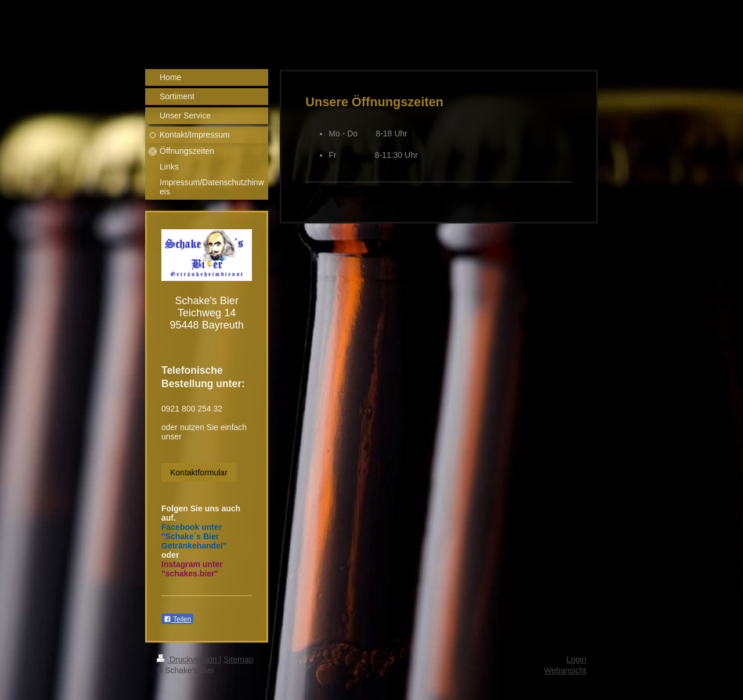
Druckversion (188, 659)
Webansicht (565, 670)
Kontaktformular (199, 472)
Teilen (177, 619)
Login (576, 659)
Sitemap (238, 659)
